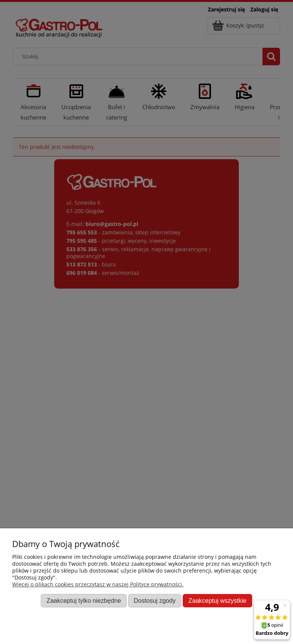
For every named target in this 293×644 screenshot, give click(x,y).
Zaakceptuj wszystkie (217, 600)
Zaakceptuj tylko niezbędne (84, 600)
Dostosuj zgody (155, 600)
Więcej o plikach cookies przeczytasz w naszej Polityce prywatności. (98, 584)
